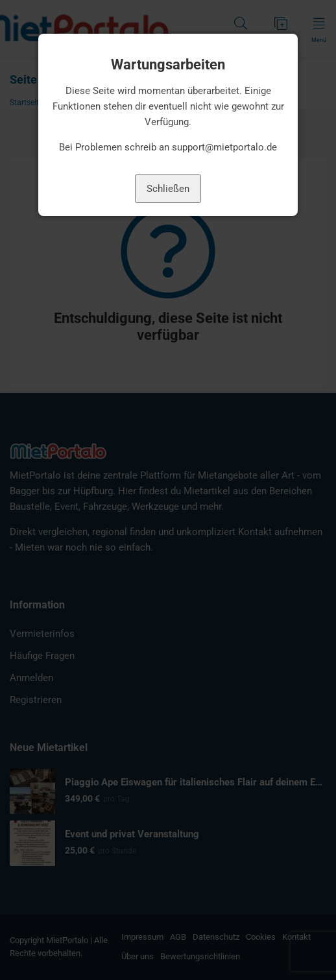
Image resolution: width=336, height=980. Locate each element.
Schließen (168, 189)
